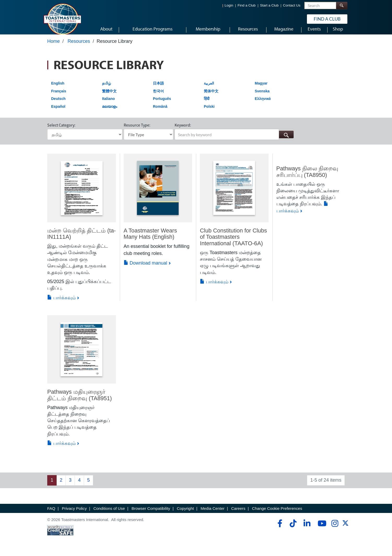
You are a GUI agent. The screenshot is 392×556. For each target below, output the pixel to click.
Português (162, 104)
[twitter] (345, 530)
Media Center (212, 513)
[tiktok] (293, 528)
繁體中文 (109, 96)
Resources (79, 46)
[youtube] (321, 528)
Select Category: (61, 130)
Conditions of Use (109, 513)
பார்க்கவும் (61, 302)
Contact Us (292, 5)
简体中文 (211, 96)
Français (59, 96)
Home (54, 46)
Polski (209, 111)
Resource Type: (137, 130)
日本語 (158, 88)
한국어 (158, 96)
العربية (209, 88)
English (58, 88)
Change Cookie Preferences (277, 513)
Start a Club (269, 5)
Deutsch (58, 104)
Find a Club (247, 5)
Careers (238, 513)
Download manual (145, 268)
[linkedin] (307, 528)
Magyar (261, 88)
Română (160, 111)
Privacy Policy (74, 513)
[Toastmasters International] (62, 19)
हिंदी (207, 104)
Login (229, 5)
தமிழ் (106, 88)
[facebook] (279, 528)
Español (58, 111)
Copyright (185, 513)
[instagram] (335, 528)
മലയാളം (110, 111)
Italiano (108, 104)
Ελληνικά (263, 104)
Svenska (262, 96)
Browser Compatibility (151, 513)
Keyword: (183, 130)
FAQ (51, 513)
